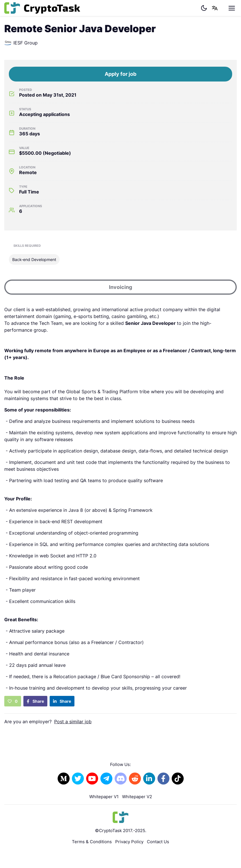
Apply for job (121, 74)
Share (35, 701)
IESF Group (21, 43)
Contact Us (158, 842)
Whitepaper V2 (137, 797)
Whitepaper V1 (104, 797)
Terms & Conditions (92, 842)
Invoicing (121, 287)
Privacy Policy (129, 842)
